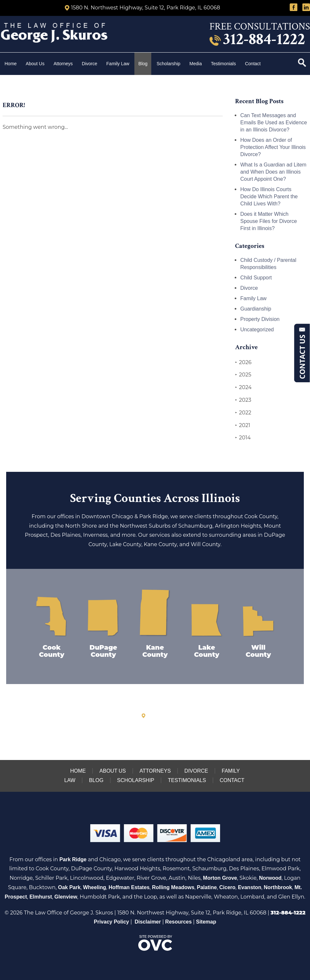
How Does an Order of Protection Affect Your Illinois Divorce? (273, 147)
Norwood (270, 878)
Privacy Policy (112, 922)
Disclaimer (148, 922)
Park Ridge (73, 859)
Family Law (118, 64)
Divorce (89, 64)
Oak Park (69, 887)
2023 (243, 400)
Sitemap (206, 922)
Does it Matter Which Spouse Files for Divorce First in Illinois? (268, 221)
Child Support (256, 278)
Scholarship (168, 64)
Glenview (66, 897)
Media (196, 64)
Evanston (250, 887)
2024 (243, 387)
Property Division (260, 319)
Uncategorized (257, 330)
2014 (243, 438)
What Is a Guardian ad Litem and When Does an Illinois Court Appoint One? (273, 172)
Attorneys (63, 64)
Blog (143, 64)
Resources (179, 922)
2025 (243, 375)
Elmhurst (41, 897)
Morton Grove (220, 878)
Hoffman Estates (129, 887)
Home (11, 64)
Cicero (228, 887)
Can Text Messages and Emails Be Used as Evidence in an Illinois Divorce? (273, 122)
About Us (35, 64)
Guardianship (256, 309)
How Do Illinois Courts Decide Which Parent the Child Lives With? (269, 196)
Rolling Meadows (173, 887)
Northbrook (278, 887)
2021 (243, 425)
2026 (243, 362)
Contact (254, 64)
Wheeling (95, 887)
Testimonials (223, 64)
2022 (243, 413)
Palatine (207, 887)
